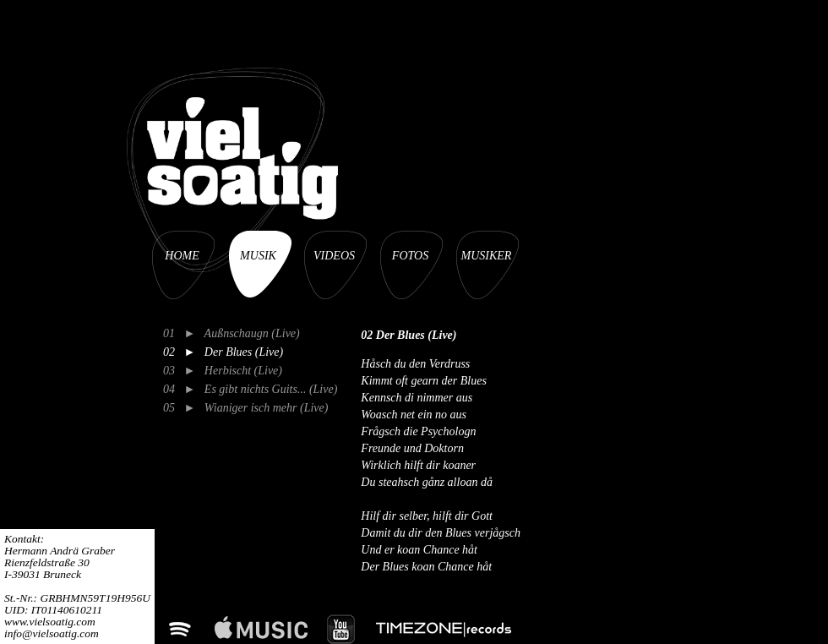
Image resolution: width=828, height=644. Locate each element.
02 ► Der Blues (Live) (223, 352)
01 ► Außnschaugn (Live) (232, 333)
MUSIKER (487, 256)
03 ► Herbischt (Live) (223, 371)
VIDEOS (334, 256)
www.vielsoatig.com (50, 622)
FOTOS (410, 256)
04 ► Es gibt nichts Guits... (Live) (250, 389)
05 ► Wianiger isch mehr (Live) (245, 408)
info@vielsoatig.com (52, 633)
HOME (182, 256)
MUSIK (258, 256)
